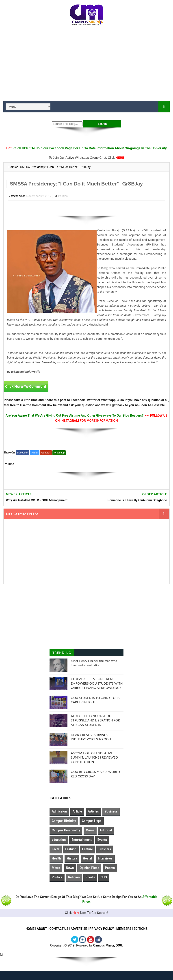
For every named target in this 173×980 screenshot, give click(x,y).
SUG (104, 877)
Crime (90, 830)
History (72, 858)
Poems (110, 868)
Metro (56, 868)
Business (111, 811)
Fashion (71, 849)
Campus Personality (66, 830)
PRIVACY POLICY (102, 929)
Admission (59, 811)
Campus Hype (92, 821)
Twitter (35, 453)
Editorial (106, 830)
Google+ (46, 453)
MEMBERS (124, 929)
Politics (13, 167)
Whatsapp (59, 453)
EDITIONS (141, 929)
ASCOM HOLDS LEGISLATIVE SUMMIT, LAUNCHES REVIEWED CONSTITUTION (94, 757)
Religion (74, 877)
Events (102, 840)
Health (56, 858)
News (70, 868)
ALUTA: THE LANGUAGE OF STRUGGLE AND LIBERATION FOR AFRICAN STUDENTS (95, 720)
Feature (88, 849)
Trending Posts (62, 653)
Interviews (105, 858)
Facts (56, 849)
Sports (90, 877)
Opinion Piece (89, 868)
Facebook (23, 453)
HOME (30, 929)
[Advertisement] (86, 65)
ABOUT (42, 929)
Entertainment (82, 840)
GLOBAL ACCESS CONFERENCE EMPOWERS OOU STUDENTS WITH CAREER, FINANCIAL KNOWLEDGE (97, 683)
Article (77, 811)
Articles (93, 811)
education (59, 840)
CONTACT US (59, 929)
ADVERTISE (79, 929)
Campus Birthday (64, 821)
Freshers (105, 849)
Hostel (88, 858)
